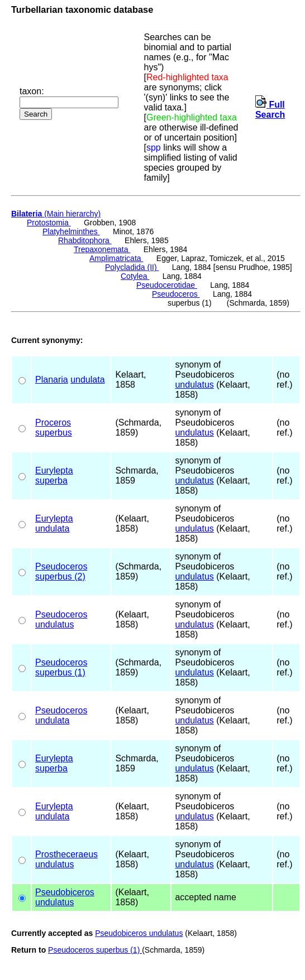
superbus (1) (60, 672)
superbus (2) (60, 576)
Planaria (52, 380)
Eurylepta (54, 470)
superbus (54, 433)
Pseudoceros (176, 294)
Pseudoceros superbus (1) (95, 950)
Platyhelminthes (71, 231)
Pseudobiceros (65, 892)
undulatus (194, 385)
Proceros (53, 423)
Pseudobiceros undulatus (139, 933)
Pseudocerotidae (167, 285)
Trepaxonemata (102, 249)
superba (51, 481)
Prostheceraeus (66, 854)
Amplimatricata (116, 258)
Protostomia (49, 223)
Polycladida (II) (132, 267)
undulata (87, 380)
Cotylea (135, 276)
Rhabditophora (85, 240)
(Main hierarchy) (56, 214)
